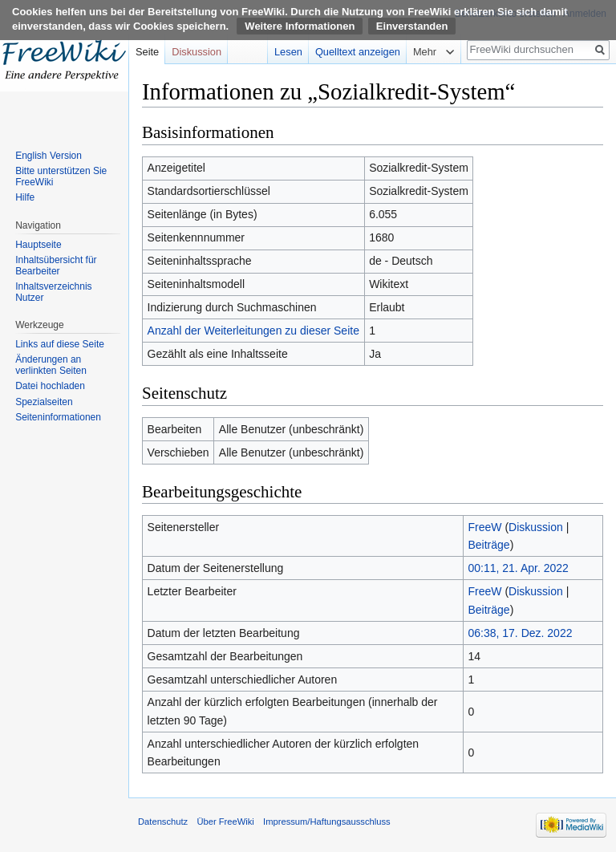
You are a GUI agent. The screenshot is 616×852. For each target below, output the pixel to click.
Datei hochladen (50, 386)
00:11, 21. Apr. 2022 (518, 568)
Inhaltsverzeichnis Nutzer (53, 292)
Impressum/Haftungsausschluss (327, 822)
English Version (49, 156)
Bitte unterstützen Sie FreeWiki (61, 176)
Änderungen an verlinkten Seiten (51, 365)
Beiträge (488, 545)
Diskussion (536, 527)
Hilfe (25, 197)
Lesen (288, 52)
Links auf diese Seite (60, 344)
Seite (147, 52)
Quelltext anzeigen (358, 52)
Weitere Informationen (300, 26)
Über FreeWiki (225, 822)
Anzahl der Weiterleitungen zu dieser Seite (253, 331)
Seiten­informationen (58, 417)
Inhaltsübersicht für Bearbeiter (56, 266)
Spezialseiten (44, 402)
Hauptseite (38, 245)
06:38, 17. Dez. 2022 (520, 633)
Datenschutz (163, 822)
